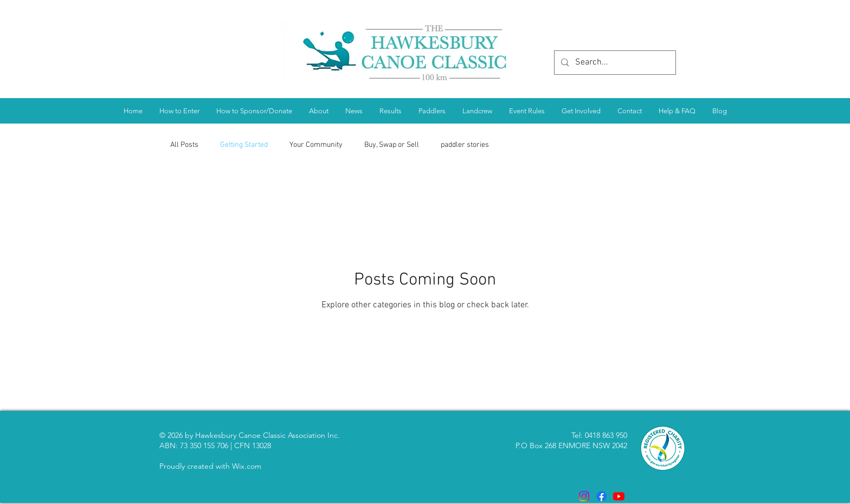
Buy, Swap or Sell (392, 145)
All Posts (184, 145)
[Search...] (614, 63)
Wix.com (247, 466)
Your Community (316, 145)
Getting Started (244, 145)
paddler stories (465, 145)
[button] (390, 111)
